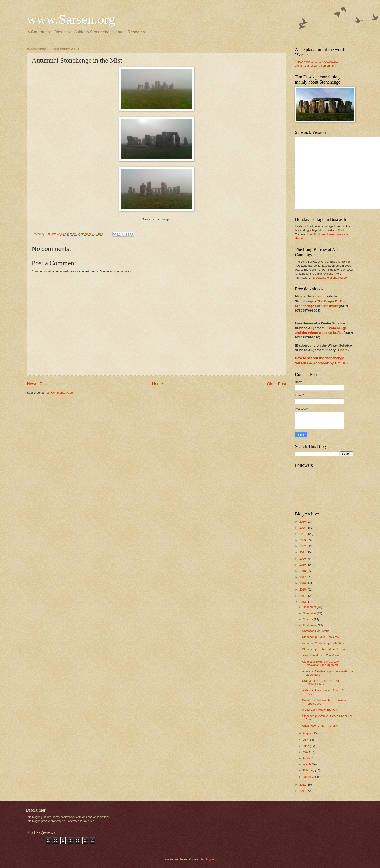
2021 (303, 552)
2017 (303, 577)
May (306, 752)
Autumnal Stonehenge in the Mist (323, 643)
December (310, 607)
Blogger (210, 859)
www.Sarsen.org (71, 19)
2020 (303, 559)
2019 (303, 565)
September (310, 625)
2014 (303, 596)
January (308, 777)
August (308, 733)
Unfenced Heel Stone (316, 631)
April (306, 758)
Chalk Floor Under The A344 (320, 726)
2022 (303, 546)
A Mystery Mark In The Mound (321, 655)
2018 (303, 571)
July (306, 740)
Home (157, 384)
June (306, 746)
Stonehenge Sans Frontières (320, 637)
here (344, 350)
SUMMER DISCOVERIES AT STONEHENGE (321, 683)
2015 (303, 590)
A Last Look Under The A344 (320, 710)
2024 (303, 534)
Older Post (277, 384)
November (310, 613)
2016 (303, 583)
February (309, 770)
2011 (303, 791)
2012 (303, 785)
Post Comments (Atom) (60, 393)
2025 (303, 528)
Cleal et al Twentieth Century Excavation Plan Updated (320, 663)
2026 (303, 522)
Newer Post (37, 384)
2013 (303, 602)
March (307, 764)
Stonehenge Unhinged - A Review (324, 649)
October (308, 619)
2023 (303, 540)
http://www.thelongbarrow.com (330, 278)
